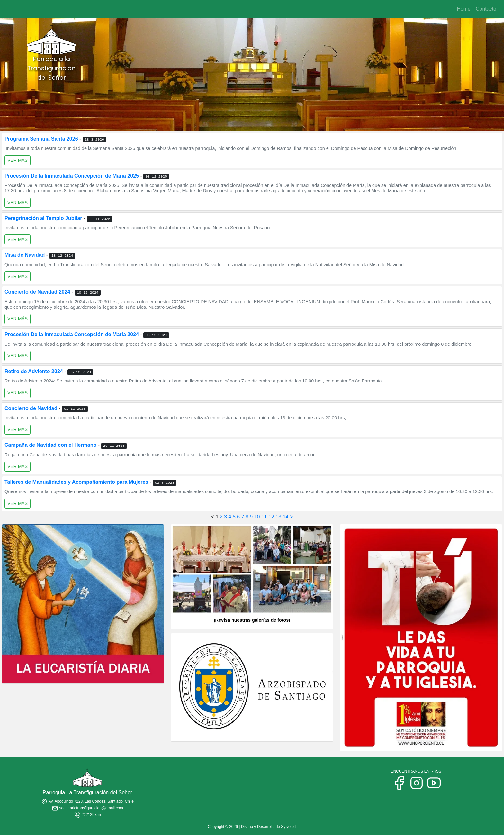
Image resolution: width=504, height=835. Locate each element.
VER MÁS (18, 160)
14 (286, 517)
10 (257, 517)
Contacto (486, 9)
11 (264, 517)
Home (464, 9)
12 (271, 517)
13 (278, 517)
